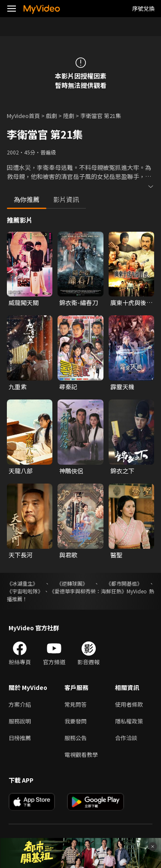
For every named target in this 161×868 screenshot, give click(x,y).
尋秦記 (68, 387)
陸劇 (69, 116)
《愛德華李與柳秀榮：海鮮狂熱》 (88, 591)
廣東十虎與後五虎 (131, 302)
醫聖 (116, 555)
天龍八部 (21, 471)
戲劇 (52, 116)
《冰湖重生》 (22, 583)
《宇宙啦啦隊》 (25, 591)
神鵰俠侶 (71, 471)
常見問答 (76, 704)
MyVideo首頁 (23, 116)
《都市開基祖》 (124, 583)
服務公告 (76, 738)
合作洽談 (126, 738)
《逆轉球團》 (72, 583)
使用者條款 (129, 704)
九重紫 (18, 387)
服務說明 (20, 721)
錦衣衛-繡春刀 (79, 302)
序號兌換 (143, 8)
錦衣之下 (122, 471)
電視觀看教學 (81, 755)
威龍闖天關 (24, 302)
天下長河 (21, 555)
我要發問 (76, 721)
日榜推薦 (20, 738)
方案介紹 (20, 704)
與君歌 (68, 555)
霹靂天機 (122, 387)
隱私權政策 (129, 721)
